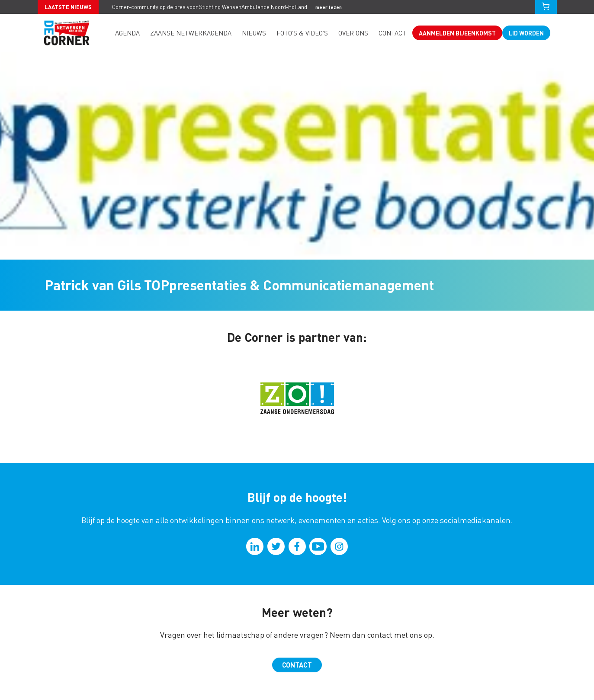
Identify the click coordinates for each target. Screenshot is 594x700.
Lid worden (526, 33)
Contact (392, 33)
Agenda (127, 33)
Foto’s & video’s (302, 33)
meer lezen (329, 7)
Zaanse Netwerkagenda (191, 33)
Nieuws (254, 33)
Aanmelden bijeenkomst (457, 33)
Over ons (353, 33)
